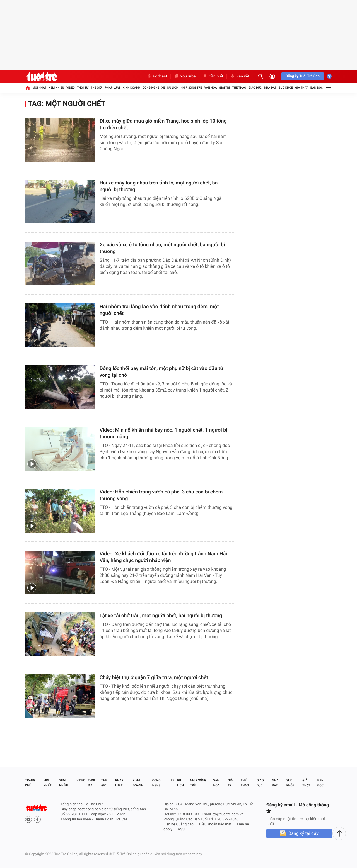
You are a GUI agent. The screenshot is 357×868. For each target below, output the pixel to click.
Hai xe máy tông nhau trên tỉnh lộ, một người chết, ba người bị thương (159, 186)
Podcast (157, 76)
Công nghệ (151, 88)
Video (71, 88)
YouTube (185, 76)
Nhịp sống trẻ (191, 88)
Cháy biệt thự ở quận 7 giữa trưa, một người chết (154, 678)
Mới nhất (39, 88)
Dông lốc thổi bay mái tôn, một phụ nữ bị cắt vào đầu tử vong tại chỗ (161, 372)
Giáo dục (255, 88)
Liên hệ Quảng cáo (178, 824)
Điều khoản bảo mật (215, 824)
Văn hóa (210, 88)
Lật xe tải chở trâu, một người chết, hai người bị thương (161, 616)
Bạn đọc (317, 88)
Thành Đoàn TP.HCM (110, 819)
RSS (181, 829)
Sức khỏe (286, 88)
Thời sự (83, 88)
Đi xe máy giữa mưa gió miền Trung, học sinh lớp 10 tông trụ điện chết (163, 124)
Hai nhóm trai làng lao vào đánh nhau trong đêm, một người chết (159, 310)
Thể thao (239, 88)
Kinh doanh (132, 88)
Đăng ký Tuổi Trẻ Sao (303, 76)
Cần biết (213, 76)
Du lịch (173, 88)
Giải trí (225, 88)
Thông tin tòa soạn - (77, 819)
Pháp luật (113, 88)
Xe (163, 88)
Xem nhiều (56, 88)
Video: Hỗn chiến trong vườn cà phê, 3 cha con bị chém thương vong (161, 495)
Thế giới (97, 88)
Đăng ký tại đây (303, 833)
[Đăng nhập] (272, 76)
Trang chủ (30, 783)
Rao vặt (240, 76)
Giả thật (301, 88)
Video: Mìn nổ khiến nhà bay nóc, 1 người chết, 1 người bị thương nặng (163, 433)
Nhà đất (270, 88)
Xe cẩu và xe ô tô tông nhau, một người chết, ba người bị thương (162, 248)
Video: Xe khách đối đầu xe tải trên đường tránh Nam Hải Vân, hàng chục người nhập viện (163, 557)
